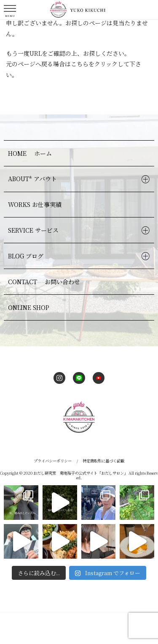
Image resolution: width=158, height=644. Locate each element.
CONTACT (45, 282)
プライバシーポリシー (53, 461)
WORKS (36, 204)
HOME (31, 153)
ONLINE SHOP (29, 307)
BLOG (27, 256)
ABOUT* (33, 179)
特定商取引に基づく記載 (103, 461)
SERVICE (34, 230)
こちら (80, 64)
